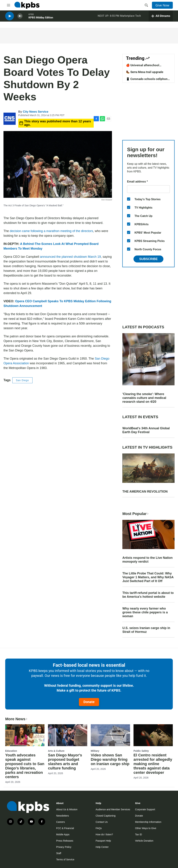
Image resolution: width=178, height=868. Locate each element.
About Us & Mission (67, 809)
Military (95, 751)
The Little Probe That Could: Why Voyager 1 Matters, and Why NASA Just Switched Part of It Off (148, 577)
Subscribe (148, 259)
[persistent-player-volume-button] (20, 17)
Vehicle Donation (144, 841)
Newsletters (62, 816)
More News (17, 719)
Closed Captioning (106, 816)
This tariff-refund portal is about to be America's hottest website (148, 595)
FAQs (99, 828)
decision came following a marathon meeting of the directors (51, 231)
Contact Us (102, 822)
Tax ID (139, 834)
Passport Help (103, 841)
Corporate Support (145, 809)
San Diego (22, 380)
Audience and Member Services (113, 809)
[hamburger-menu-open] (9, 5)
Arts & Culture (56, 751)
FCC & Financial (65, 828)
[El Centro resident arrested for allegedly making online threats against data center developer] (153, 735)
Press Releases (65, 841)
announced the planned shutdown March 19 (70, 257)
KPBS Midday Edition (41, 19)
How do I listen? (104, 834)
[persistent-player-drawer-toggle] (161, 17)
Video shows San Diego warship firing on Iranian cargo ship (110, 759)
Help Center (102, 847)
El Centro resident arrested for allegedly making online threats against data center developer (153, 764)
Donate (89, 702)
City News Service (35, 112)
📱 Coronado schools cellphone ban (148, 81)
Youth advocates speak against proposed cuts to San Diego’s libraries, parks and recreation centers (25, 766)
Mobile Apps (63, 834)
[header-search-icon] (146, 5)
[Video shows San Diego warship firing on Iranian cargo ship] (110, 735)
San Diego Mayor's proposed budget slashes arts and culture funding (65, 762)
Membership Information (148, 822)
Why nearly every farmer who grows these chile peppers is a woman (145, 612)
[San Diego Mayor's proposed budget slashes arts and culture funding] (68, 735)
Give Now (162, 5)
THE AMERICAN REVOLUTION (145, 492)
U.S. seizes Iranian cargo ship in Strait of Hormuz (146, 630)
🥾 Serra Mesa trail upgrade (145, 72)
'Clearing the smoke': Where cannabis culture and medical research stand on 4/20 (144, 398)
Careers (60, 822)
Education (11, 751)
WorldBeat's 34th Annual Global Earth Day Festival (146, 430)
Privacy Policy (64, 847)
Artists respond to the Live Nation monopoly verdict (147, 560)
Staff (59, 853)
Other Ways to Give (146, 828)
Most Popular (136, 514)
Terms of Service (65, 859)
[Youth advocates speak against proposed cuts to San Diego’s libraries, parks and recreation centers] (25, 735)
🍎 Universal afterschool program (143, 67)
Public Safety (141, 751)
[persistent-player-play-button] (10, 17)
